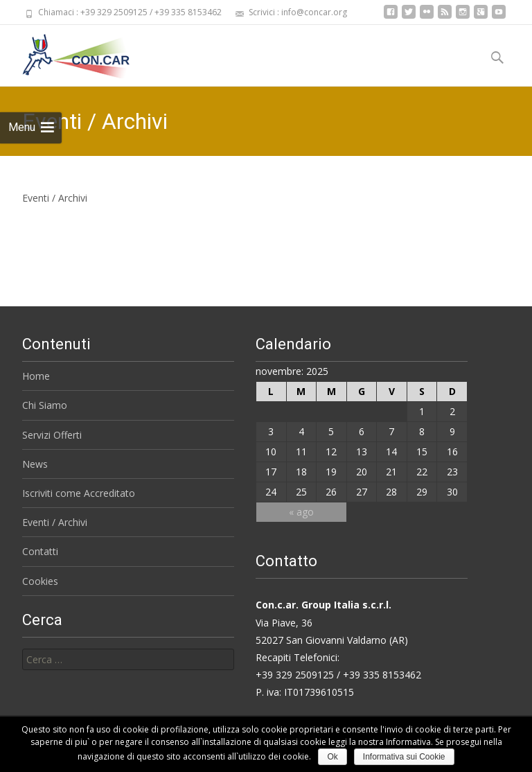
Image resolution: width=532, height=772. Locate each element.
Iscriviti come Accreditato (79, 493)
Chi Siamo (45, 405)
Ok (332, 757)
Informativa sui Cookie (404, 757)
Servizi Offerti (52, 435)
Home (36, 376)
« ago (301, 512)
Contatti (40, 551)
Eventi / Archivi (55, 522)
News (35, 464)
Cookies (40, 581)
